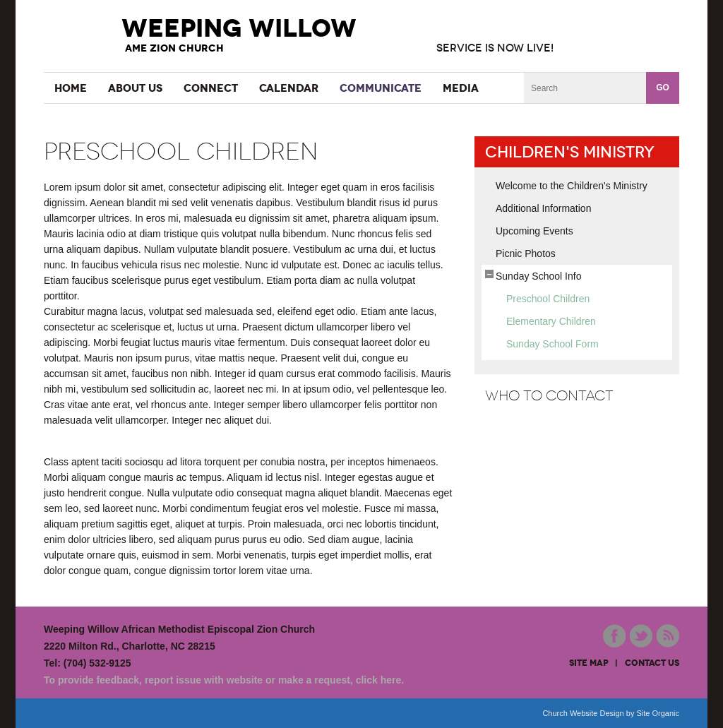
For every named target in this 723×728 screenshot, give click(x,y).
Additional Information (543, 208)
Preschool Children (548, 299)
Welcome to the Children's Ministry (572, 186)
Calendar (289, 88)
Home (71, 88)
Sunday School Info (538, 276)
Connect (211, 88)
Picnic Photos (526, 253)
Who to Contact (549, 396)
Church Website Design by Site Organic (611, 713)
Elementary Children (551, 321)
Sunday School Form (552, 344)
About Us (135, 88)
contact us (652, 663)
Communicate (381, 88)
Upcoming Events (534, 231)
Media (461, 88)
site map (589, 663)
